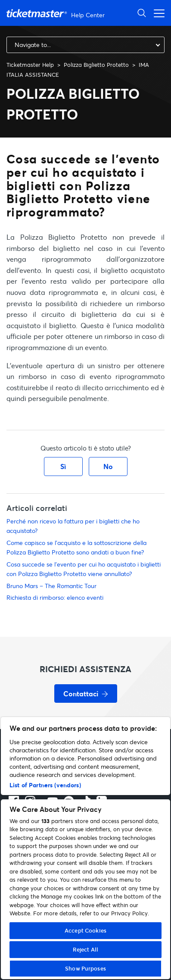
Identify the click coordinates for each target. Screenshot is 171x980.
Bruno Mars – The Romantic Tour (51, 586)
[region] (85, 848)
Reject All (85, 949)
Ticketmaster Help (30, 65)
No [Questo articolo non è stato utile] (108, 466)
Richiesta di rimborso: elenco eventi (55, 597)
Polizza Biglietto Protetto (96, 65)
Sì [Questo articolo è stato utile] (63, 466)
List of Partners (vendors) (45, 785)
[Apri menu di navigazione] (157, 13)
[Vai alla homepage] (57, 13)
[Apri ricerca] (142, 13)
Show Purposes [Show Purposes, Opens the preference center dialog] (85, 968)
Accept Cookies (85, 930)
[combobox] (85, 45)
